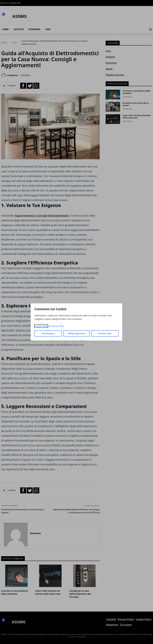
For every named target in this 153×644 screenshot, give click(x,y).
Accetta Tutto (105, 333)
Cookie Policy (41, 326)
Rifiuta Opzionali (76, 333)
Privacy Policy (57, 326)
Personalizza (48, 333)
